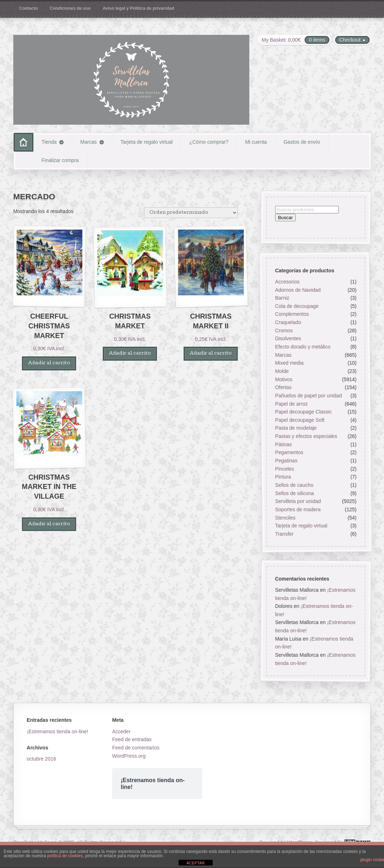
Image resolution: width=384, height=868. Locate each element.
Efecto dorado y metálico (303, 347)
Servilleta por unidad (298, 501)
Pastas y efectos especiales (306, 436)
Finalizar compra (60, 160)
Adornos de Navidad (298, 290)
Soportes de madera (298, 509)
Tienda (49, 142)
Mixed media (289, 363)
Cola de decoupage (297, 306)
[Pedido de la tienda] (191, 213)
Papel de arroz (292, 403)
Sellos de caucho (294, 485)
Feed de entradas (132, 739)
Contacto (28, 8)
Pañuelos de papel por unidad (309, 396)
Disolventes (288, 338)
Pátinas (284, 444)
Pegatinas (286, 461)
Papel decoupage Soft (300, 420)
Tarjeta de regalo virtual (147, 142)
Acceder (121, 731)
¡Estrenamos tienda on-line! (57, 731)
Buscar (285, 218)
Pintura (283, 477)
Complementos (292, 314)
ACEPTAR (196, 863)
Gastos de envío (302, 142)
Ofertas (283, 387)
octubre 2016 (41, 759)
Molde (282, 371)
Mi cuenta (256, 142)
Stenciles (285, 517)
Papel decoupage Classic (304, 412)
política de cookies (65, 856)
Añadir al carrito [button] (49, 363)
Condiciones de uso (70, 8)
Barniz (282, 298)
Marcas (89, 142)
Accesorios (287, 282)
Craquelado (288, 322)
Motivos (284, 379)
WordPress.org (129, 756)
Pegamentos (289, 452)
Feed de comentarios (136, 748)
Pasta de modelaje (296, 428)
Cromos (284, 331)
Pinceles (285, 469)
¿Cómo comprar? (209, 142)
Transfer (284, 534)
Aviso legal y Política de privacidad (138, 8)
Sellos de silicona (295, 493)
